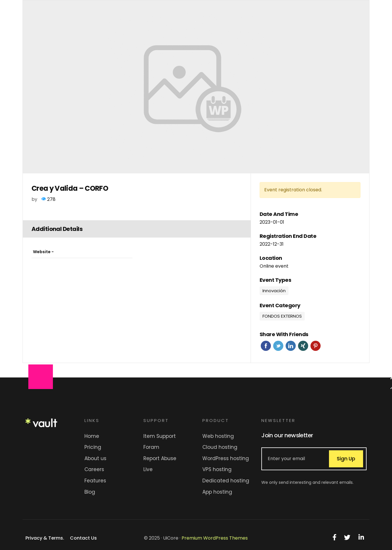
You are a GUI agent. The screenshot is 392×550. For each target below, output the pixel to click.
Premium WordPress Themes (215, 538)
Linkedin (291, 346)
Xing (303, 346)
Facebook (266, 346)
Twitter (278, 346)
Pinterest (316, 346)
